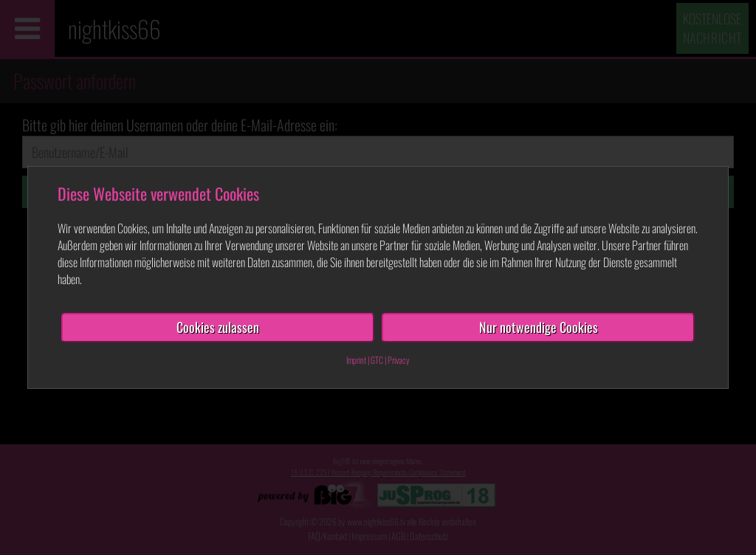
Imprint (356, 360)
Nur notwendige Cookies (539, 327)
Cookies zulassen (218, 327)
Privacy (399, 360)
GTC (377, 360)
